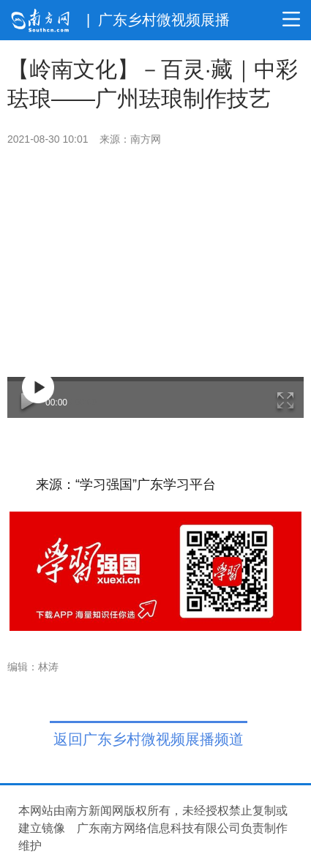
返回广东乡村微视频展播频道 (149, 739)
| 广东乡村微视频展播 (158, 20)
